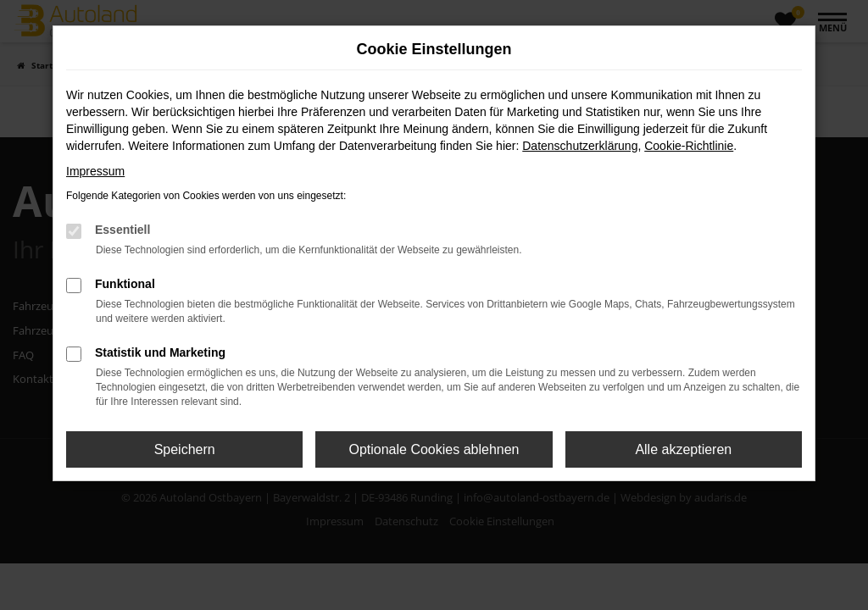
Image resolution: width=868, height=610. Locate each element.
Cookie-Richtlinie (689, 146)
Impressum (95, 171)
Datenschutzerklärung (580, 146)
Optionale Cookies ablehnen (434, 449)
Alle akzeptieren (683, 449)
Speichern (185, 449)
